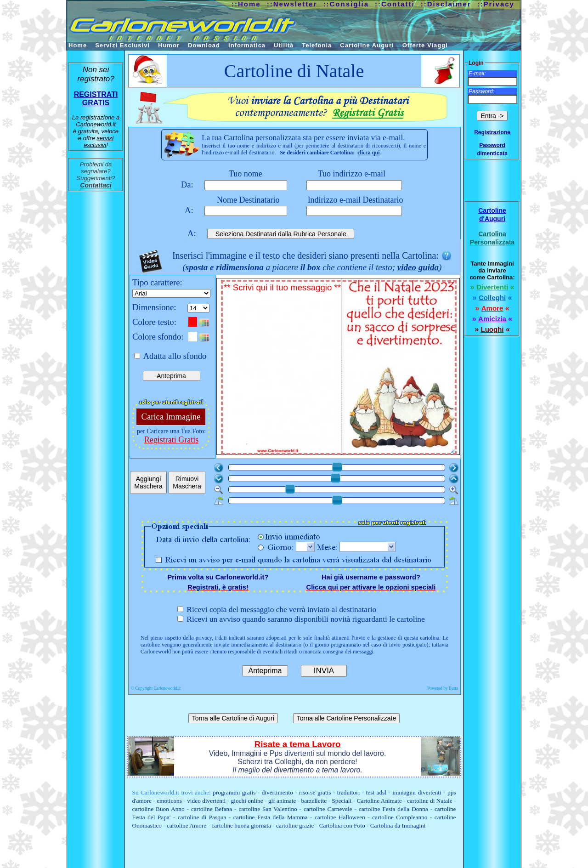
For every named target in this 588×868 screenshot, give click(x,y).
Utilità (284, 45)
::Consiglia (346, 4)
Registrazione (492, 132)
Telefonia (317, 45)
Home (78, 45)
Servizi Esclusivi (122, 45)
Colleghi (492, 298)
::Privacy (496, 4)
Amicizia (492, 319)
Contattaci (96, 185)
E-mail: (477, 74)
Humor (169, 45)
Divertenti (492, 287)
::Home (246, 4)
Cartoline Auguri (367, 45)
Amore (492, 308)
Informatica (247, 45)
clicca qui (368, 153)
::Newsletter (292, 4)
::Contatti (395, 4)
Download (204, 45)
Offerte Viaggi (425, 45)
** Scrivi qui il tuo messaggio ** (340, 368)
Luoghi (492, 329)
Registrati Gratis (171, 440)
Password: (481, 91)
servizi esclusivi (99, 142)
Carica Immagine (171, 417)
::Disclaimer (446, 4)
